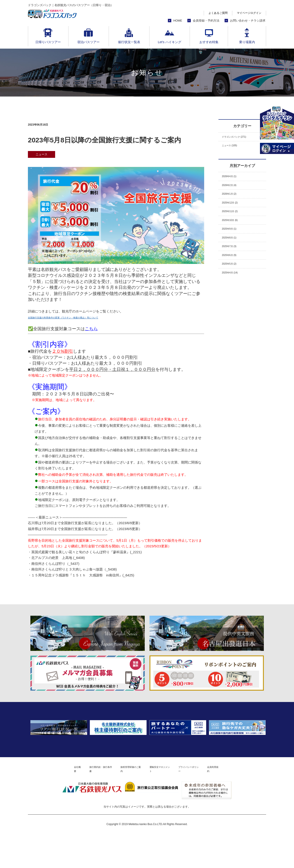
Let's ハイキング (170, 42)
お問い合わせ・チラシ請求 (248, 21)
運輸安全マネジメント (166, 802)
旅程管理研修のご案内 (125, 802)
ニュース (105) (233, 148)
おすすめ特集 (209, 42)
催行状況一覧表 (129, 42)
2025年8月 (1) (233, 255)
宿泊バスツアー (88, 42)
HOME (178, 21)
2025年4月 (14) (234, 297)
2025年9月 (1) (233, 244)
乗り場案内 (247, 42)
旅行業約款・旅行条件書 (82, 802)
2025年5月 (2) (233, 286)
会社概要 (49, 802)
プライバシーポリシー (207, 802)
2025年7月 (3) (233, 265)
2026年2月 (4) (233, 192)
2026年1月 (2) (233, 202)
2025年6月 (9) (233, 276)
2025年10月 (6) (234, 234)
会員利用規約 (242, 802)
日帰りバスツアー (48, 42)
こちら (91, 329)
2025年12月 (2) (234, 213)
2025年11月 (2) (234, 223)
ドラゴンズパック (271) (240, 138)
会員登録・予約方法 (206, 21)
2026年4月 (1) (233, 181)
